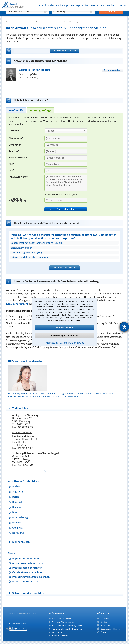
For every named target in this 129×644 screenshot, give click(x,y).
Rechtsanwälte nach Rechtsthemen (67, 629)
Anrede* (14, 131)
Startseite (105, 619)
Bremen (17, 523)
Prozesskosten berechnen (27, 568)
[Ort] (66, 171)
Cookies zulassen (65, 328)
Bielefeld (17, 502)
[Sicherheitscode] (66, 200)
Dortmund (18, 533)
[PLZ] (66, 164)
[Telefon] (66, 151)
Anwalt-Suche (47, 5)
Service (94, 5)
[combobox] (66, 131)
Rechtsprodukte (80, 5)
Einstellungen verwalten (64, 336)
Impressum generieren (26, 559)
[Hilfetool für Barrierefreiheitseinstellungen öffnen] (124, 327)
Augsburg (18, 492)
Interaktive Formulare (25, 581)
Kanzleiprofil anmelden (62, 619)
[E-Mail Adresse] (66, 158)
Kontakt (104, 622)
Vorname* (15, 145)
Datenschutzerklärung (72, 343)
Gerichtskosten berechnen (28, 572)
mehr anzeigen (21, 542)
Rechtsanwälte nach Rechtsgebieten (67, 625)
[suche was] (25, 14)
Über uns (105, 632)
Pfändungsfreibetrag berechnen (31, 577)
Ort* (11, 170)
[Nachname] (66, 138)
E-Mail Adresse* (18, 157)
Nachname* (16, 138)
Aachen (16, 487)
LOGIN (122, 5)
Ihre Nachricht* (18, 177)
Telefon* (14, 151)
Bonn (15, 512)
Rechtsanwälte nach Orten (63, 622)
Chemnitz (17, 528)
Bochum (17, 507)
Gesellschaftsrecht (17, 304)
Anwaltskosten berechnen (28, 563)
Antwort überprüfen (65, 267)
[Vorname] (66, 145)
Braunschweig (20, 517)
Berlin (15, 497)
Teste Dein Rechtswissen (64, 50)
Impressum (51, 343)
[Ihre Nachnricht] (66, 183)
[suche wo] (71, 14)
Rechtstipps (62, 5)
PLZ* (12, 164)
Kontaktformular (18, 397)
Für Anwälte (107, 5)
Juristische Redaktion (61, 636)
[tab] (16, 110)
